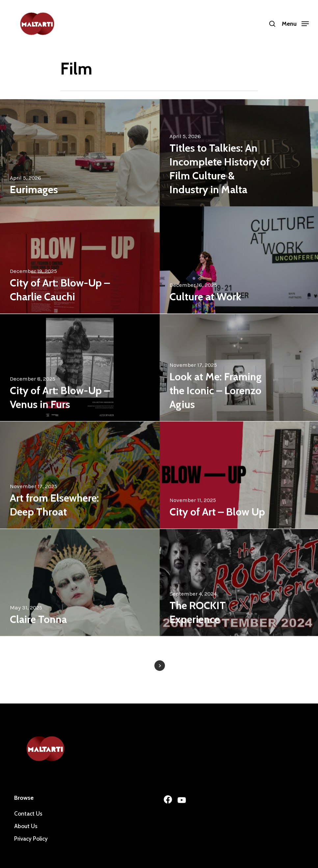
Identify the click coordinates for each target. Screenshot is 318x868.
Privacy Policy (31, 839)
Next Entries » (160, 666)
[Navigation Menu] (295, 23)
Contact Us (28, 814)
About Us (26, 826)
